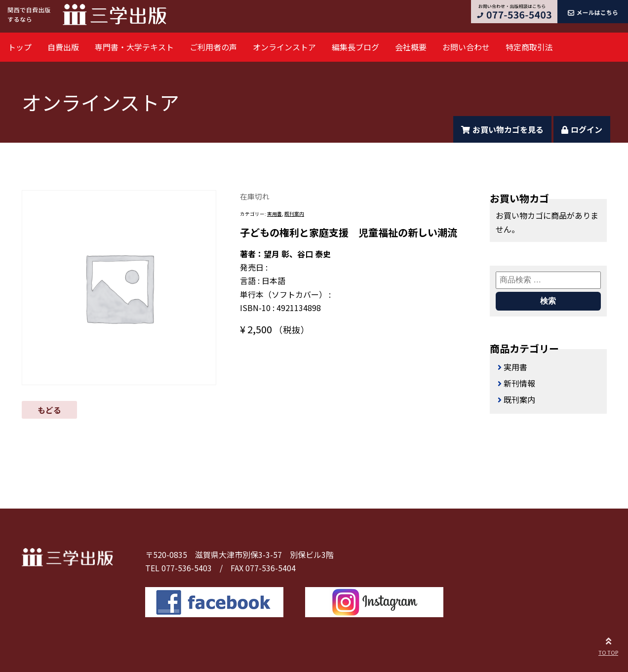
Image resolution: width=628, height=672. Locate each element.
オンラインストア (284, 47)
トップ (20, 47)
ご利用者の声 (213, 47)
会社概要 (411, 47)
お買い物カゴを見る (502, 129)
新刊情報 (519, 383)
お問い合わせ (466, 47)
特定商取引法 (529, 47)
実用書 (275, 214)
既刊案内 (294, 214)
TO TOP (608, 645)
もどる (49, 410)
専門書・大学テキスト (134, 47)
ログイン (582, 129)
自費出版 (63, 47)
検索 (548, 301)
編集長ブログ (355, 47)
